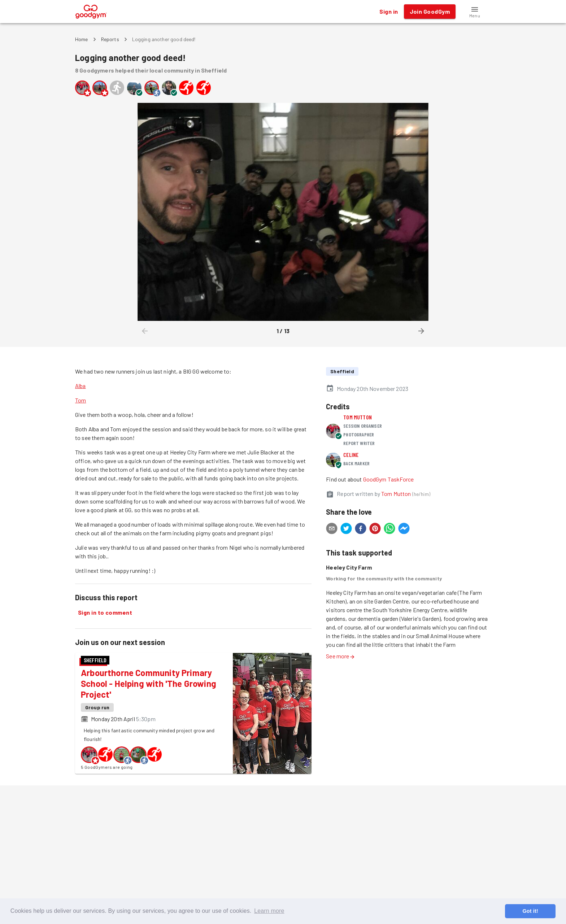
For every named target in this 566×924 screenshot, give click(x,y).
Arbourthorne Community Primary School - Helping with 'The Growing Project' (149, 683)
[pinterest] (375, 529)
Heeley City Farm (349, 567)
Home (82, 39)
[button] (475, 12)
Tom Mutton (358, 417)
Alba (80, 386)
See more (340, 656)
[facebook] (361, 529)
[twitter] (346, 529)
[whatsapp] (389, 529)
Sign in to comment (105, 613)
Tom (80, 400)
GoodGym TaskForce (389, 479)
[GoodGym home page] (91, 11)
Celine (351, 455)
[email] (332, 529)
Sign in (389, 12)
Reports (110, 39)
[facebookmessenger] (404, 529)
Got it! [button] (530, 911)
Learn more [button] (269, 911)
